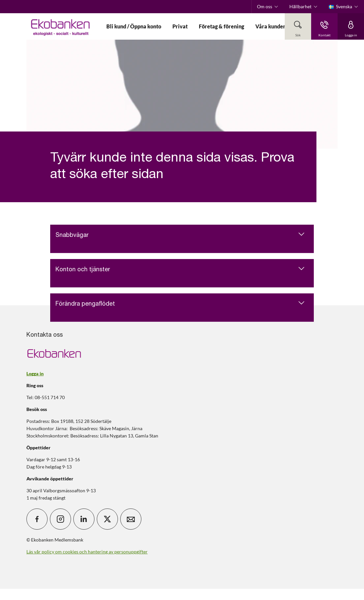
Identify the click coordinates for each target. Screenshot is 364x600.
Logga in (35, 374)
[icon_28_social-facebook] (37, 519)
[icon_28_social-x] (107, 519)
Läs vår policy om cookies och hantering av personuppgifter (87, 552)
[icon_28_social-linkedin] (84, 519)
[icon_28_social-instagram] (60, 519)
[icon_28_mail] (131, 519)
